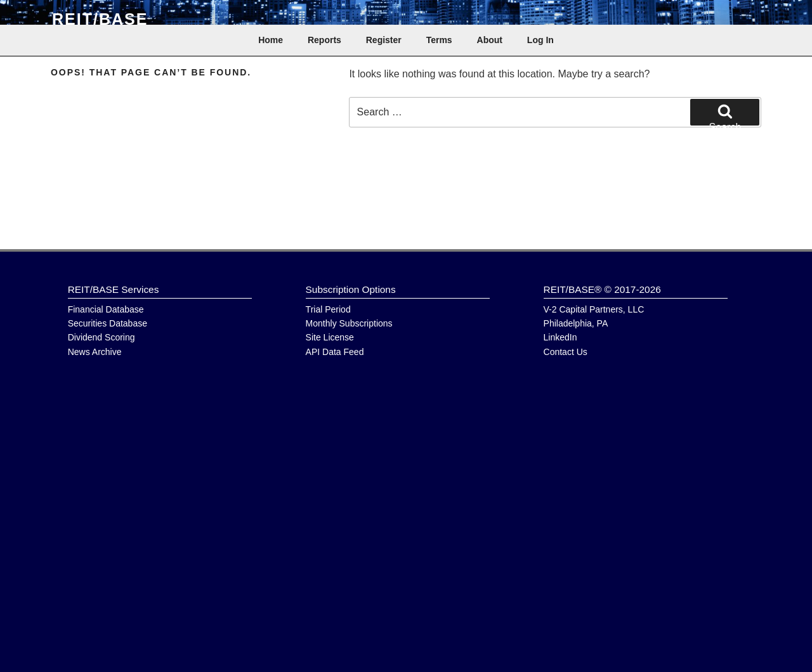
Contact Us (566, 352)
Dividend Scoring (101, 337)
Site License (330, 337)
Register (384, 40)
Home (271, 40)
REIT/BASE (100, 19)
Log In (540, 40)
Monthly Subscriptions (349, 323)
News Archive (95, 352)
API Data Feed (335, 352)
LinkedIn (560, 337)
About (490, 40)
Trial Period (328, 309)
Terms (439, 40)
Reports (324, 40)
